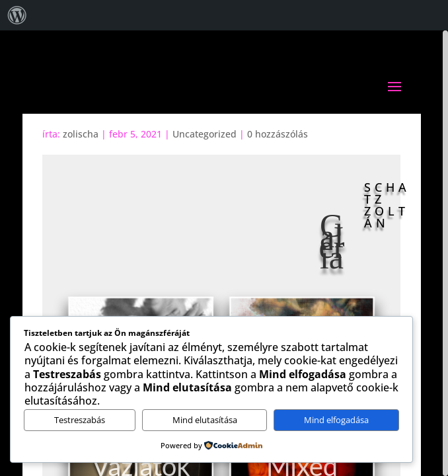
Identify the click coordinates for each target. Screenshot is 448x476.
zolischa (81, 134)
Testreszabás (80, 420)
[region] (224, 253)
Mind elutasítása (205, 420)
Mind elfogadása (336, 420)
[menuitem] (17, 15)
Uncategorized (205, 134)
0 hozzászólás (278, 134)
